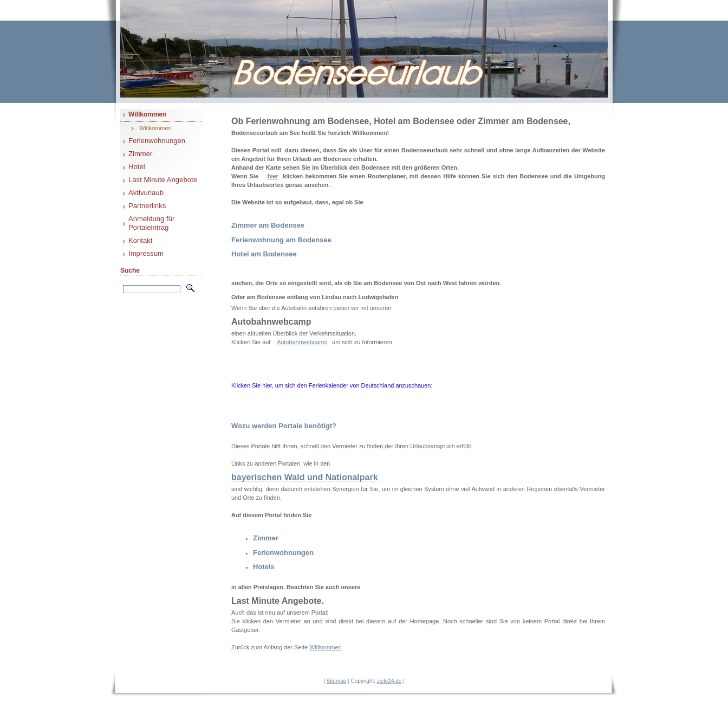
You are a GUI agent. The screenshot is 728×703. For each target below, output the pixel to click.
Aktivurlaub (146, 193)
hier (273, 176)
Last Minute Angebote (163, 180)
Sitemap (337, 681)
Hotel (137, 167)
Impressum (146, 253)
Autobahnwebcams (302, 342)
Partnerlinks (147, 206)
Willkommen (148, 114)
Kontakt (141, 240)
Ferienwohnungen (157, 141)
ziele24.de (389, 681)
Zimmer (140, 154)
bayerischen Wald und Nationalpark (305, 477)
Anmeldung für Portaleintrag (151, 223)
